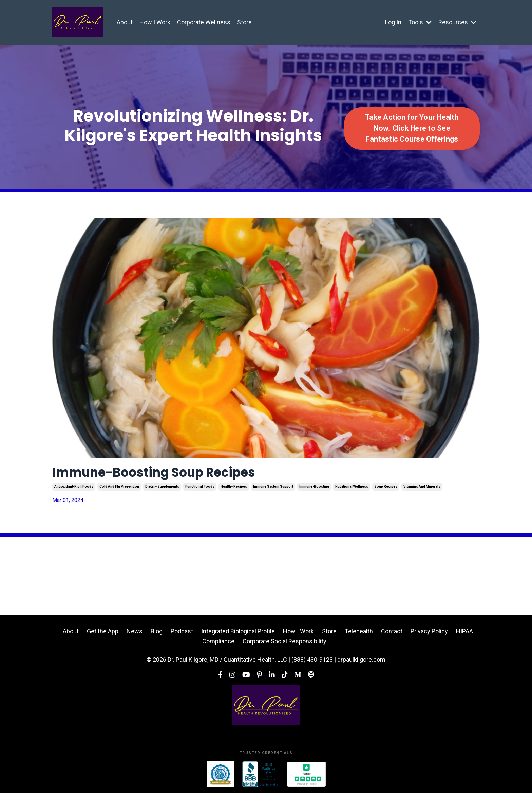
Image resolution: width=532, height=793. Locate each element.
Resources (457, 22)
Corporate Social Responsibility (284, 641)
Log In (393, 22)
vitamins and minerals (422, 487)
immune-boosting (314, 487)
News (135, 631)
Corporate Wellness (204, 22)
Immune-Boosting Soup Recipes (154, 472)
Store (244, 22)
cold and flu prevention (119, 487)
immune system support (273, 487)
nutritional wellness (352, 487)
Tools (420, 22)
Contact (392, 631)
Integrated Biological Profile (238, 631)
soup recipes (386, 487)
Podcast (182, 631)
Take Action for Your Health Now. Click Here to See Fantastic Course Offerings (412, 128)
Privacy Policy (429, 631)
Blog (157, 631)
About (125, 22)
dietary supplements (162, 487)
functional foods (200, 487)
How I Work (155, 22)
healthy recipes (234, 487)
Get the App (103, 631)
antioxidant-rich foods (74, 487)
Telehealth (359, 631)
